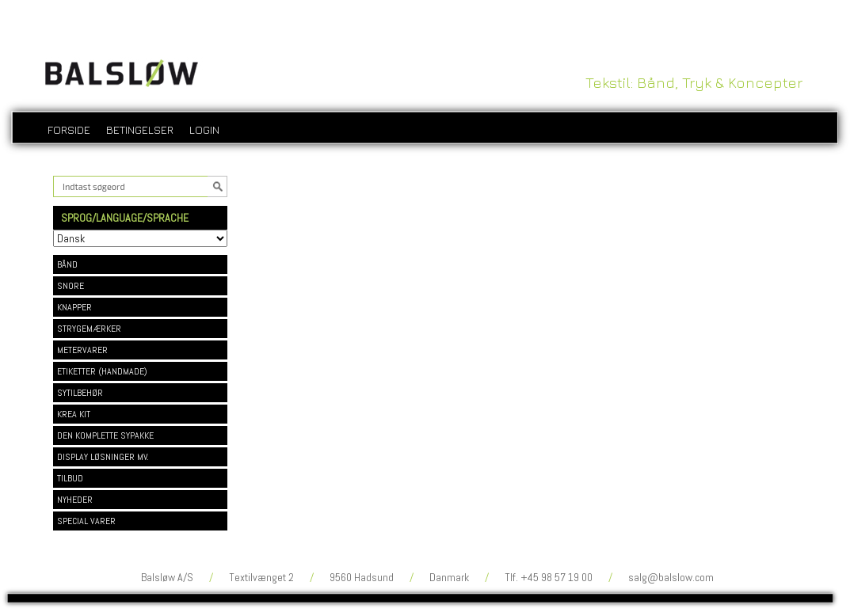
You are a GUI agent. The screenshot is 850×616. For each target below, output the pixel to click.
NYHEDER (75, 500)
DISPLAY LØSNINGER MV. (103, 457)
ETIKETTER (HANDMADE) (102, 371)
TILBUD (70, 478)
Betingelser (140, 129)
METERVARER (82, 350)
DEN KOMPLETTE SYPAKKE (105, 435)
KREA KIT (74, 414)
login (204, 129)
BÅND (67, 264)
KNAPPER (74, 307)
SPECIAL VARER (86, 521)
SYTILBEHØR (80, 393)
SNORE (71, 286)
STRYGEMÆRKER (89, 329)
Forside (69, 129)
